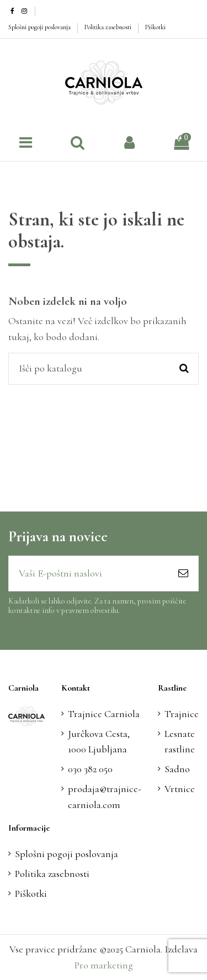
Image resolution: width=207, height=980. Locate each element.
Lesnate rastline (180, 742)
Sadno (177, 769)
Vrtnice (180, 789)
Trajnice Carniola (104, 714)
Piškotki (155, 27)
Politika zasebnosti (109, 27)
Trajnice (182, 714)
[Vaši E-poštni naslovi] (89, 574)
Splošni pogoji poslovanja (40, 27)
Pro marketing (104, 965)
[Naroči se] (183, 574)
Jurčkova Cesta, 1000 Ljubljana (99, 742)
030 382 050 (90, 769)
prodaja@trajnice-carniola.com (105, 797)
